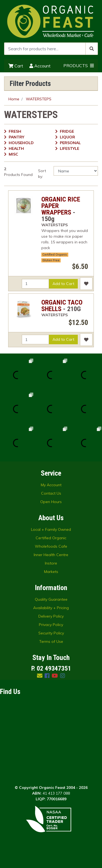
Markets (51, 572)
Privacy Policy (51, 625)
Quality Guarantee (51, 599)
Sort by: (42, 174)
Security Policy (51, 633)
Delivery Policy (51, 616)
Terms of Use (51, 641)
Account (40, 66)
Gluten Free (51, 260)
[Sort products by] (76, 171)
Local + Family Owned (51, 529)
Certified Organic (55, 255)
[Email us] (40, 676)
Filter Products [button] (30, 83)
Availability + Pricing (51, 608)
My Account (51, 485)
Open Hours (51, 502)
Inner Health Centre (51, 555)
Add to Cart (63, 284)
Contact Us (51, 493)
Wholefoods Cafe (51, 546)
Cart (16, 66)
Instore (51, 563)
